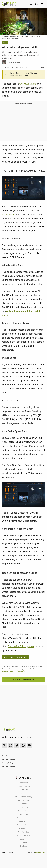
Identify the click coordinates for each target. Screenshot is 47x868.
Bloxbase (23, 846)
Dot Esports (24, 783)
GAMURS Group (40, 852)
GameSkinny (24, 821)
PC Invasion (23, 828)
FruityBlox (24, 842)
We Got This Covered (24, 811)
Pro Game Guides (24, 786)
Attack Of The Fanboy (24, 797)
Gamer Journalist (23, 818)
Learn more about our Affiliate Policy (14, 671)
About (4, 756)
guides (21, 646)
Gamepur (23, 793)
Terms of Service (9, 759)
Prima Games (23, 800)
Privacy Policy (7, 763)
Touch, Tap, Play (24, 835)
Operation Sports (23, 825)
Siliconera (23, 804)
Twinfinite (24, 790)
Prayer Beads (9, 215)
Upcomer (24, 839)
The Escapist (23, 807)
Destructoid (23, 814)
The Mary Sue (23, 832)
